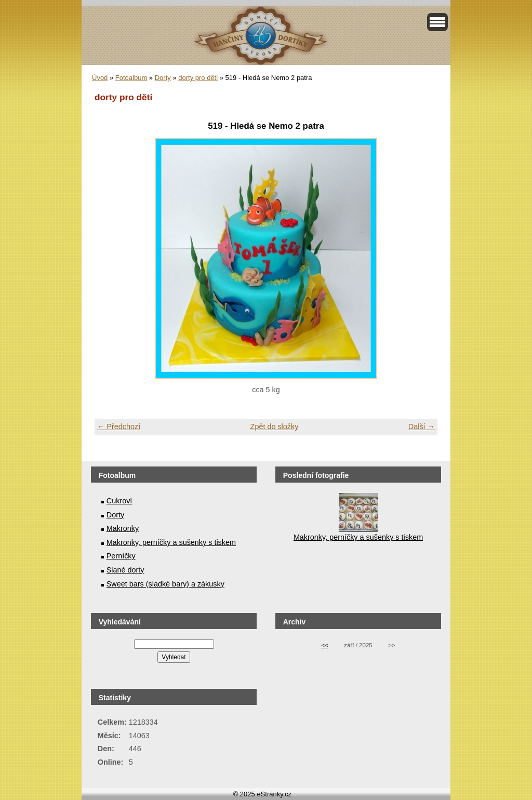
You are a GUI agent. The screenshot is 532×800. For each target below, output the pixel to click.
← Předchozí (119, 426)
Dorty (163, 78)
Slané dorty (125, 570)
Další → (422, 426)
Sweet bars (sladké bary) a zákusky (165, 584)
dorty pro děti (198, 78)
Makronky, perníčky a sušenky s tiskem (171, 542)
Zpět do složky (275, 426)
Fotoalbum (131, 78)
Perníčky (121, 556)
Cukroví (119, 501)
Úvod (100, 78)
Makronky (123, 528)
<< (324, 645)
